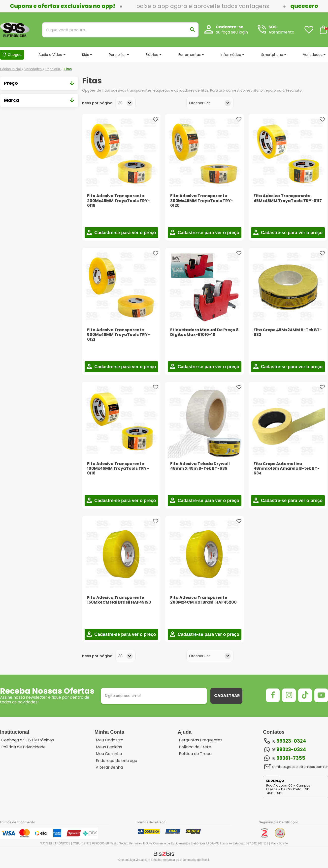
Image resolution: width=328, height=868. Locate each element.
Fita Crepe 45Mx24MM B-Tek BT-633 (288, 332)
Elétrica (152, 55)
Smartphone (272, 55)
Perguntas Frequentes (201, 740)
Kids (85, 55)
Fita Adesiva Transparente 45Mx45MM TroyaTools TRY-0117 (288, 198)
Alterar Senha (109, 767)
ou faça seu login (232, 32)
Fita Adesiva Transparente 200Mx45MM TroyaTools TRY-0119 (118, 200)
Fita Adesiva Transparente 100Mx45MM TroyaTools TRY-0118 (118, 468)
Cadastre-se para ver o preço (124, 233)
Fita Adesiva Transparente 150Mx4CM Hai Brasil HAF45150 (119, 600)
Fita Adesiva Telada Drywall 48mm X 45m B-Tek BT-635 (200, 466)
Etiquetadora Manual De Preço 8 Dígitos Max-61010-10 (204, 332)
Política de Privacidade (23, 747)
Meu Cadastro (110, 740)
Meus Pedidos (109, 747)
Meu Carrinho (109, 754)
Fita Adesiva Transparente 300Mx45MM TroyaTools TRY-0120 (202, 200)
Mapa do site (279, 843)
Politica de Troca (195, 754)
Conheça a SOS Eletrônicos (28, 740)
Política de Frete (195, 747)
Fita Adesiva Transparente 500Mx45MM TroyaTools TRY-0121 (118, 335)
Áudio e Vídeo (50, 55)
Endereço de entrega (116, 761)
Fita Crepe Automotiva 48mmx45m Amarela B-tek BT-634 (287, 468)
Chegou (15, 55)
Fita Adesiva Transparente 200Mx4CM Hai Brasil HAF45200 (203, 600)
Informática (231, 55)
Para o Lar (117, 55)
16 (289, 741)
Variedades (313, 55)
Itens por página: (98, 103)
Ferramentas (190, 55)
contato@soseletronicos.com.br (300, 767)
